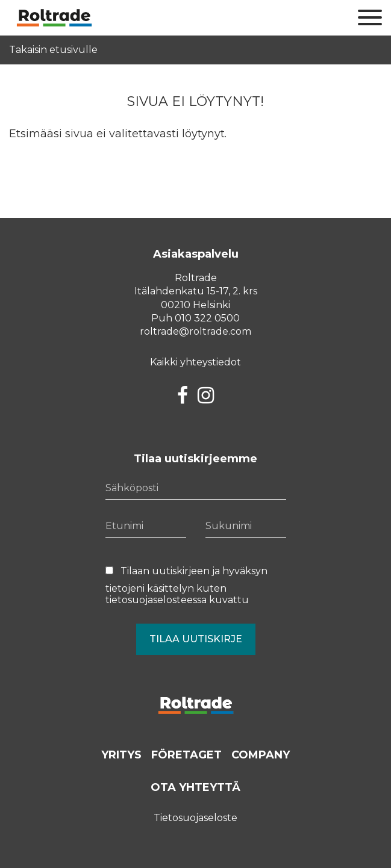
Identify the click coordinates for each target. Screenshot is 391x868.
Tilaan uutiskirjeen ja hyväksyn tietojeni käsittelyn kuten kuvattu (186, 585)
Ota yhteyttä (195, 787)
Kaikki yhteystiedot (195, 362)
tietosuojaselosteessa (156, 600)
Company (261, 755)
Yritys (121, 755)
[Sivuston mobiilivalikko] (370, 18)
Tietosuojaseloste (195, 818)
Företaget (186, 755)
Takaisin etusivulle (53, 50)
